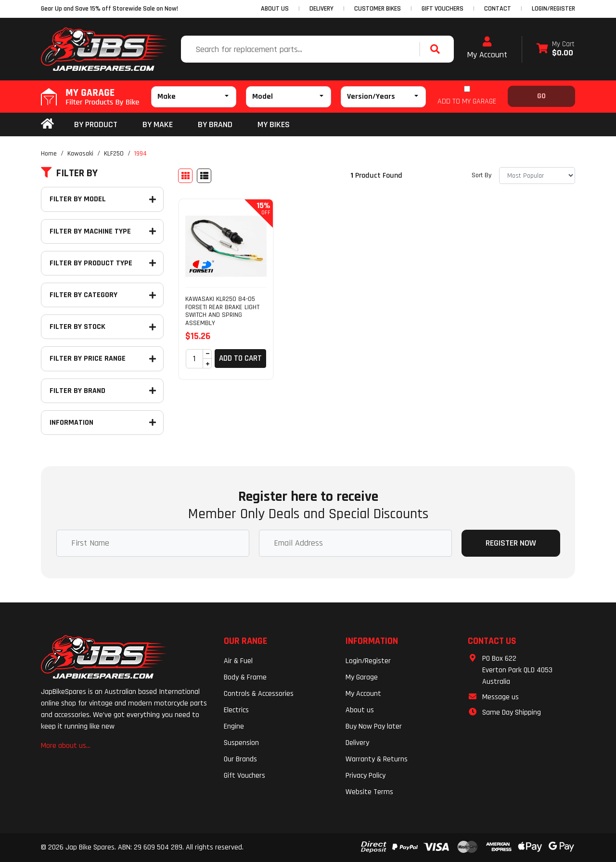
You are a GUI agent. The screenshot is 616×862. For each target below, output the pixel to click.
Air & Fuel (238, 661)
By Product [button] (96, 124)
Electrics (236, 710)
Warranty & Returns (377, 759)
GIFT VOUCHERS (443, 9)
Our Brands (240, 759)
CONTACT (498, 9)
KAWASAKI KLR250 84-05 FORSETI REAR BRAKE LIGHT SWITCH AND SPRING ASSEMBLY (222, 311)
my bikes (274, 124)
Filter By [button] (69, 173)
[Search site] (437, 49)
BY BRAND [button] (215, 124)
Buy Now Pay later (374, 726)
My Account (487, 48)
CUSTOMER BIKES (378, 9)
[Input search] (301, 49)
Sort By (481, 175)
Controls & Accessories (259, 694)
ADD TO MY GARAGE (467, 101)
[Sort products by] (537, 176)
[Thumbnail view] (185, 176)
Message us (500, 697)
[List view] (204, 176)
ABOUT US (275, 9)
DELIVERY (321, 9)
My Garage (362, 677)
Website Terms (369, 792)
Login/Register (553, 9)
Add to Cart (240, 358)
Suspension (241, 743)
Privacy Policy (366, 776)
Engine (234, 726)
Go (541, 96)
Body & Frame (245, 677)
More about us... (66, 746)
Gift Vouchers (244, 776)
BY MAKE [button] (158, 124)
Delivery (357, 743)
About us (360, 710)
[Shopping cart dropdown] (556, 49)
